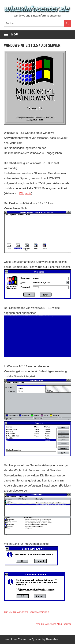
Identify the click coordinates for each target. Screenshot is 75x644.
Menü (15, 35)
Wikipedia (25, 193)
